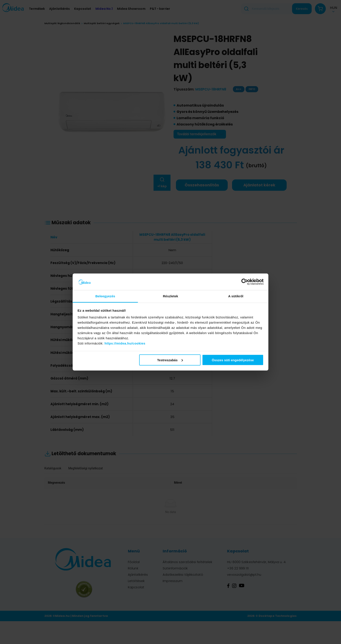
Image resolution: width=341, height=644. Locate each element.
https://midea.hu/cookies (125, 343)
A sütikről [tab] (236, 296)
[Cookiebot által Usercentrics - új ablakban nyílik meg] (245, 282)
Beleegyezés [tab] (105, 296)
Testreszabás (170, 360)
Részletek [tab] (170, 296)
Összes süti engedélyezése (233, 360)
